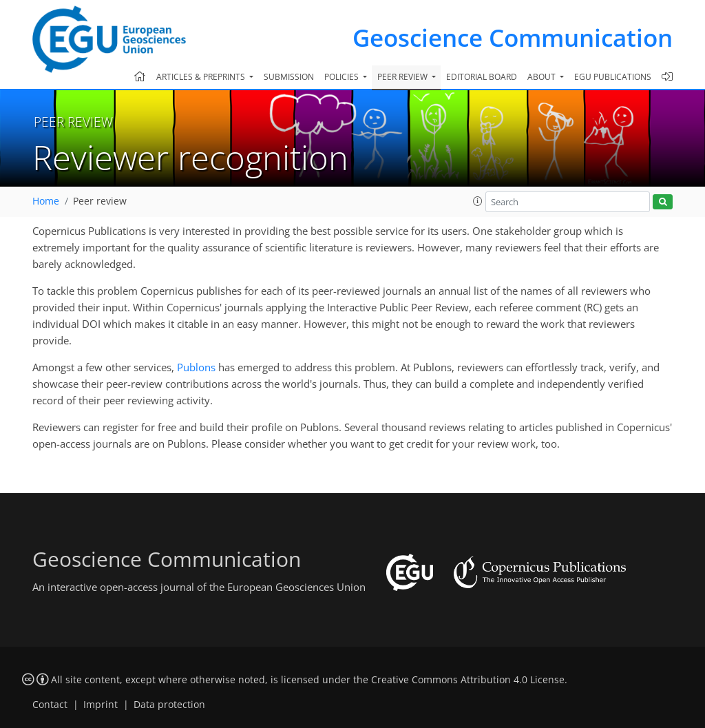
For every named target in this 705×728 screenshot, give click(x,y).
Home (46, 201)
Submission (289, 77)
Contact (50, 705)
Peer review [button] (403, 77)
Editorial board (482, 77)
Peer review (100, 201)
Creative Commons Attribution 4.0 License (468, 680)
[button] (478, 201)
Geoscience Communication (513, 38)
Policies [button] (343, 77)
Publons (196, 367)
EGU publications (613, 77)
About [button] (543, 77)
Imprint (101, 705)
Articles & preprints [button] (202, 77)
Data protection (169, 705)
